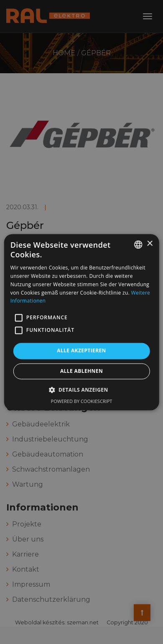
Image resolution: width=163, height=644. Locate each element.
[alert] (81, 322)
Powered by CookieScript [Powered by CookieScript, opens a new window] (82, 401)
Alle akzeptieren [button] (81, 351)
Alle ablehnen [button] (81, 371)
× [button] (149, 244)
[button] (19, 318)
